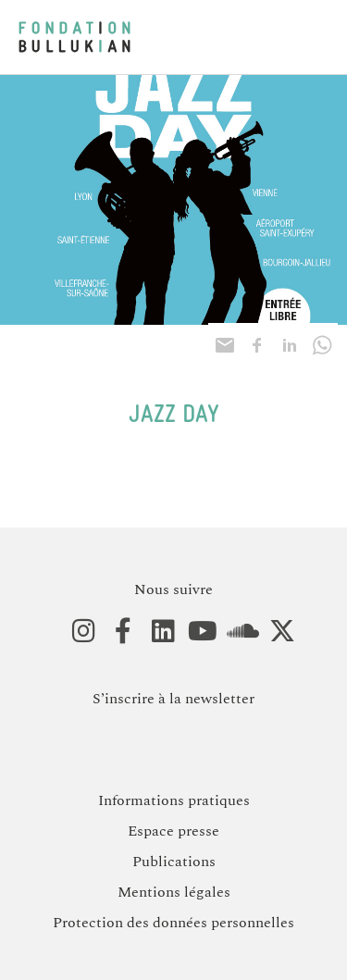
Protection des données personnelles (173, 923)
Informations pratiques (174, 800)
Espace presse (173, 831)
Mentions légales (174, 892)
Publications (174, 862)
